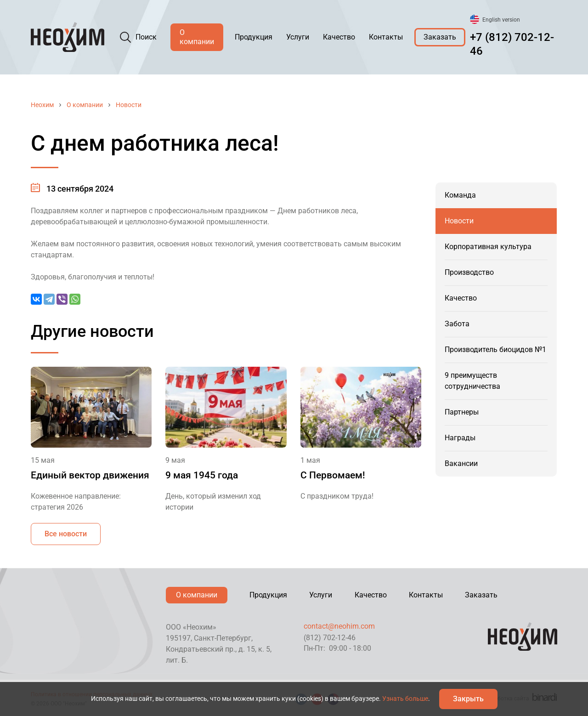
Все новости (66, 534)
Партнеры (462, 412)
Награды (460, 438)
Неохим (42, 105)
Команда (460, 195)
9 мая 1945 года (202, 475)
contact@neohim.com (339, 626)
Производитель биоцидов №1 (495, 349)
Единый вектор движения (90, 475)
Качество (339, 37)
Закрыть (468, 699)
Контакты (386, 37)
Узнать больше (405, 699)
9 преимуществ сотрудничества (472, 381)
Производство (469, 272)
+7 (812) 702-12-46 (512, 44)
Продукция (254, 37)
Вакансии (461, 463)
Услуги (298, 37)
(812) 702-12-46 (330, 638)
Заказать (440, 37)
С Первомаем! (333, 475)
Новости (129, 105)
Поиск (146, 37)
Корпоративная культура (488, 247)
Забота (457, 324)
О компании (197, 37)
